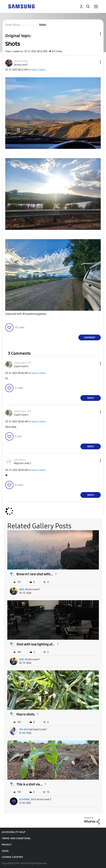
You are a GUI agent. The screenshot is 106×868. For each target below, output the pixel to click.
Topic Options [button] (95, 34)
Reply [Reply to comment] (91, 398)
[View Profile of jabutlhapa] (20, 460)
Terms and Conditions (16, 838)
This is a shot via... (29, 784)
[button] (95, 62)
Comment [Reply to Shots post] (90, 338)
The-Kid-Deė (26, 729)
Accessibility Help (13, 832)
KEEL (22, 589)
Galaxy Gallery (38, 70)
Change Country (12, 857)
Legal (5, 851)
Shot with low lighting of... (36, 644)
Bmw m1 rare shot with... (35, 574)
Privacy (7, 845)
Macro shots (26, 714)
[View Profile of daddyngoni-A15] (23, 363)
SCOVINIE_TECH (28, 799)
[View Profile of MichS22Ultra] (21, 61)
